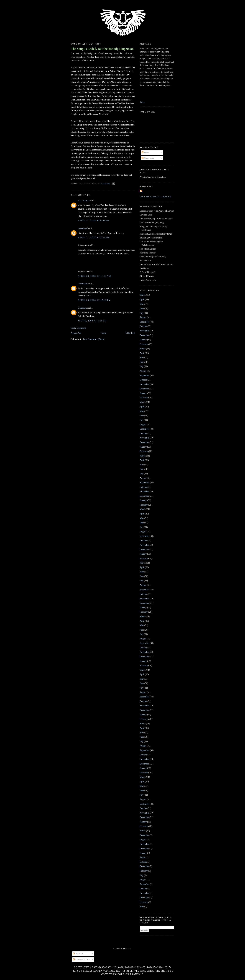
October (143, 326)
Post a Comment (78, 328)
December (144, 335)
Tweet (142, 102)
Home (103, 333)
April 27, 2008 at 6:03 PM (94, 221)
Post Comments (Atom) (94, 339)
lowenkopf (83, 228)
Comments (148, 158)
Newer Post (76, 333)
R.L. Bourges (84, 201)
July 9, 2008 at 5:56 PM (92, 321)
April (142, 299)
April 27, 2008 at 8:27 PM (94, 238)
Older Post (130, 333)
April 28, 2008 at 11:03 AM (94, 276)
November (144, 331)
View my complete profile (156, 197)
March (143, 295)
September (144, 322)
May (142, 304)
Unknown (82, 308)
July (142, 313)
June (142, 308)
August (143, 317)
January (143, 340)
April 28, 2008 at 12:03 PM (94, 300)
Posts (145, 152)
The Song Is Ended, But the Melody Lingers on (102, 49)
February (144, 344)
